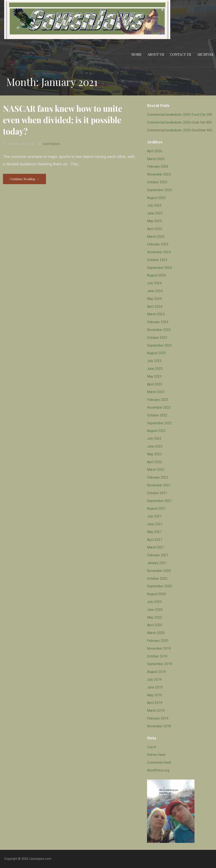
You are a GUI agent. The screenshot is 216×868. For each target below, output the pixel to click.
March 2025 (156, 237)
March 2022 (156, 470)
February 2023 (158, 400)
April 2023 (155, 384)
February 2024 (158, 322)
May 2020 (154, 617)
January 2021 (157, 563)
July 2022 (154, 439)
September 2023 (159, 345)
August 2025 (156, 198)
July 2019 (154, 680)
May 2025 (154, 221)
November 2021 (159, 485)
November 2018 (159, 726)
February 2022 (158, 477)
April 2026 (155, 151)
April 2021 (155, 540)
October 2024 (157, 260)
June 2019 (155, 687)
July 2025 (154, 205)
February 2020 (158, 641)
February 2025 (158, 244)
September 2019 (159, 664)
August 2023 (156, 353)
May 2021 (154, 532)
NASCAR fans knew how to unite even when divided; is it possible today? (63, 120)
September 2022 (159, 423)
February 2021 (158, 555)
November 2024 (159, 252)
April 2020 (155, 625)
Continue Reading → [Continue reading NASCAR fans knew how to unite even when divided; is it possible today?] (24, 179)
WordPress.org (158, 770)
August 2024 (156, 275)
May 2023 (154, 376)
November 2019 (159, 648)
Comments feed (159, 763)
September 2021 (159, 501)
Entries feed (156, 755)
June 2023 (155, 369)
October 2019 (157, 656)
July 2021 (154, 516)
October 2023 (157, 338)
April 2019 (155, 703)
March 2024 (156, 314)
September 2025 (159, 190)
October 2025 (157, 182)
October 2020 (157, 579)
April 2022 (155, 462)
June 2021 (155, 524)
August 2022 (156, 431)
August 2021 (156, 508)
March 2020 (156, 633)
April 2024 (155, 307)
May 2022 (154, 454)
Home (136, 54)
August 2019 (156, 672)
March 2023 (156, 392)
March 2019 (156, 711)
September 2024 (159, 268)
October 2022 (157, 415)
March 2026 (156, 159)
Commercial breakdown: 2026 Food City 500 (180, 115)
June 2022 (155, 446)
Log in (152, 747)
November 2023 (159, 330)
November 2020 (159, 571)
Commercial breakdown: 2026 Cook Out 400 (179, 122)
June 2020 (155, 610)
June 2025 (155, 213)
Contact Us (181, 54)
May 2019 (154, 695)
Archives (205, 54)
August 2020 (156, 594)
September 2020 (159, 586)
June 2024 (155, 291)
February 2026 (158, 167)
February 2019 (158, 718)
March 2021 (156, 547)
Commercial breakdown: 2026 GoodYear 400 (180, 130)
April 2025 (155, 229)
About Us (156, 54)
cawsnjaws (51, 144)
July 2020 (154, 602)
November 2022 (159, 407)
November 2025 (159, 174)
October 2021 (157, 493)
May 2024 (154, 299)
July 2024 (154, 283)
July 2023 (154, 361)
